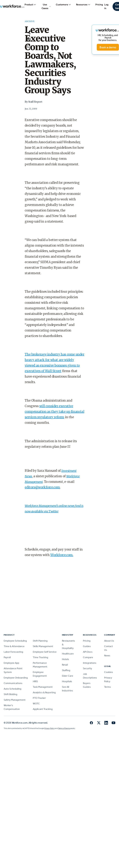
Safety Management (15, 700)
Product (30, 5)
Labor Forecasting (13, 652)
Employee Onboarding (16, 678)
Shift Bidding (11, 694)
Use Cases (46, 6)
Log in (106, 6)
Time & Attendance (14, 646)
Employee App (11, 663)
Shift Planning (40, 641)
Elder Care (68, 676)
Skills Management (43, 646)
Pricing (99, 5)
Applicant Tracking (43, 709)
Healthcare (68, 654)
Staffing (66, 670)
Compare (88, 657)
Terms (107, 687)
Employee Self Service (45, 652)
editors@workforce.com (42, 487)
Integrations (90, 663)
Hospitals (67, 681)
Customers (63, 5)
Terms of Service (64, 728)
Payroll (7, 657)
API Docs (88, 652)
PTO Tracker (39, 698)
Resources (83, 5)
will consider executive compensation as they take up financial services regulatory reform (54, 412)
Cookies (109, 672)
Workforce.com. (62, 555)
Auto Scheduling (12, 689)
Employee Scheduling (15, 641)
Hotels (65, 659)
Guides (87, 646)
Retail (65, 665)
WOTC (36, 703)
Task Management (43, 687)
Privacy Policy (50, 728)
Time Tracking (40, 657)
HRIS (35, 681)
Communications (13, 683)
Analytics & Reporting (44, 692)
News (107, 655)
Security (87, 668)
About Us (109, 641)
